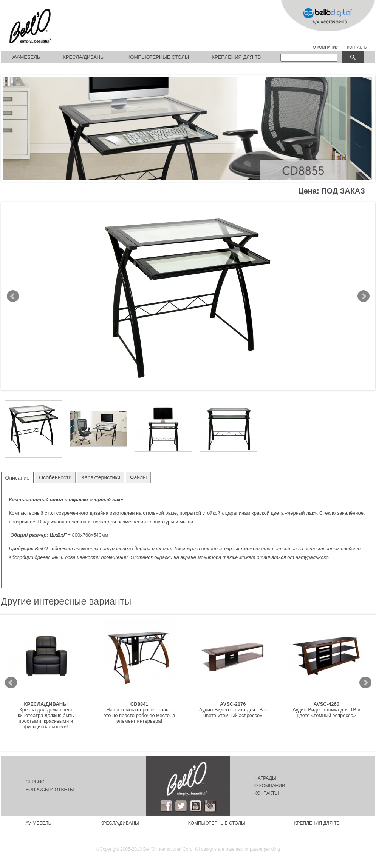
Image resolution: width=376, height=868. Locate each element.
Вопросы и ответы (50, 790)
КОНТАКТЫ (357, 47)
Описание (17, 478)
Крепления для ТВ (236, 57)
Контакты (267, 793)
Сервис (35, 782)
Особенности (55, 477)
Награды (265, 778)
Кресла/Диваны (84, 57)
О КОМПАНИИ (326, 47)
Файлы (138, 477)
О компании (270, 786)
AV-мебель (26, 57)
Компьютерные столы (158, 57)
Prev (13, 296)
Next (364, 296)
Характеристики (101, 477)
